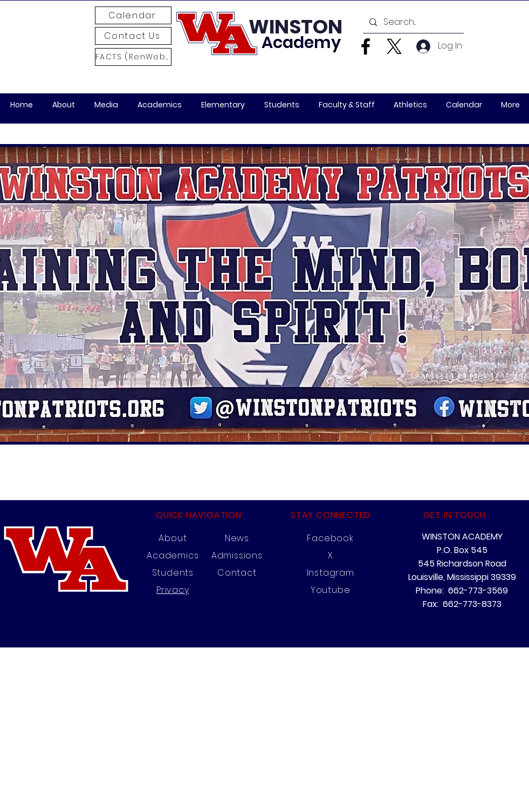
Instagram (331, 573)
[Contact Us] (133, 36)
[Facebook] (366, 46)
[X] (394, 46)
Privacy (173, 590)
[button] (106, 105)
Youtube (331, 590)
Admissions (237, 555)
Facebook (330, 538)
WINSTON (296, 27)
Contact (237, 573)
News (237, 538)
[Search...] (412, 22)
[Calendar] (133, 15)
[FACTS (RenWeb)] (133, 57)
